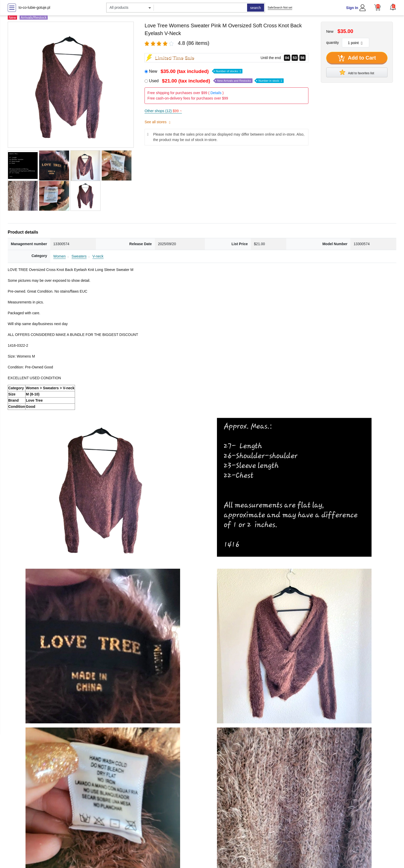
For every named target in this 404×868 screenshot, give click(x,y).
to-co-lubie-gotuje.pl (34, 7)
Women (60, 256)
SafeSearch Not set (280, 7)
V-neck (98, 256)
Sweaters (79, 256)
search (256, 8)
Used (216, 81)
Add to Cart (357, 58)
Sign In (352, 8)
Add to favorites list (357, 72)
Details (216, 93)
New (196, 71)
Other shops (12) (163, 111)
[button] (393, 7)
